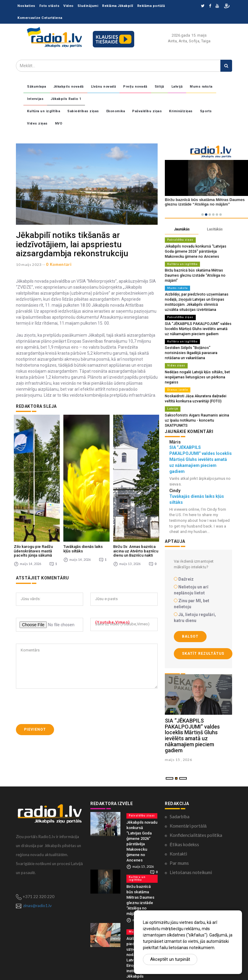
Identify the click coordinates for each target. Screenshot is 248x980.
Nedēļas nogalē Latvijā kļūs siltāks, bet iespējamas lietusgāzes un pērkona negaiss (195, 361)
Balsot (190, 614)
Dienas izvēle (177, 374)
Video (68, 6)
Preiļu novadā (135, 87)
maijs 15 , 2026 (178, 737)
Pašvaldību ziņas (147, 111)
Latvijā (177, 87)
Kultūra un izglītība (44, 111)
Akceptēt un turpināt (170, 959)
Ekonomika (116, 111)
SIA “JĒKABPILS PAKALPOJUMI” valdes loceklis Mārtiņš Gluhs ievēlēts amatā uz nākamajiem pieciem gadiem (196, 320)
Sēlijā (159, 87)
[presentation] (62, 625)
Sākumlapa (37, 87)
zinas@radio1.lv (37, 883)
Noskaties (26, 6)
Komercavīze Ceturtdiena (40, 18)
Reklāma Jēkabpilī (118, 6)
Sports (206, 111)
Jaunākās (182, 229)
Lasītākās (215, 229)
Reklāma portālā (151, 6)
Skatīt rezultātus (203, 631)
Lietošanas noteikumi (191, 850)
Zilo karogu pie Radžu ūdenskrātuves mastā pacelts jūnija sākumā (33, 470)
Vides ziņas (37, 123)
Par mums (179, 840)
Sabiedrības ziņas (83, 111)
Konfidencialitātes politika (196, 813)
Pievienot (35, 648)
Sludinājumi (88, 6)
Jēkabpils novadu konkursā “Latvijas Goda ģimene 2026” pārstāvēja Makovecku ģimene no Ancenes (198, 251)
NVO (59, 123)
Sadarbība (180, 794)
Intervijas (35, 99)
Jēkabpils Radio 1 (66, 99)
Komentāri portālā (188, 803)
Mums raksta (201, 87)
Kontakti (178, 831)
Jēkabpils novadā (69, 87)
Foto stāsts (50, 6)
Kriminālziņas (181, 111)
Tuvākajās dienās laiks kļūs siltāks (83, 468)
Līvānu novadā (104, 87)
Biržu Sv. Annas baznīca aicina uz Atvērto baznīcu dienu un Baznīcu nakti (136, 470)
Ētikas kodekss (184, 822)
